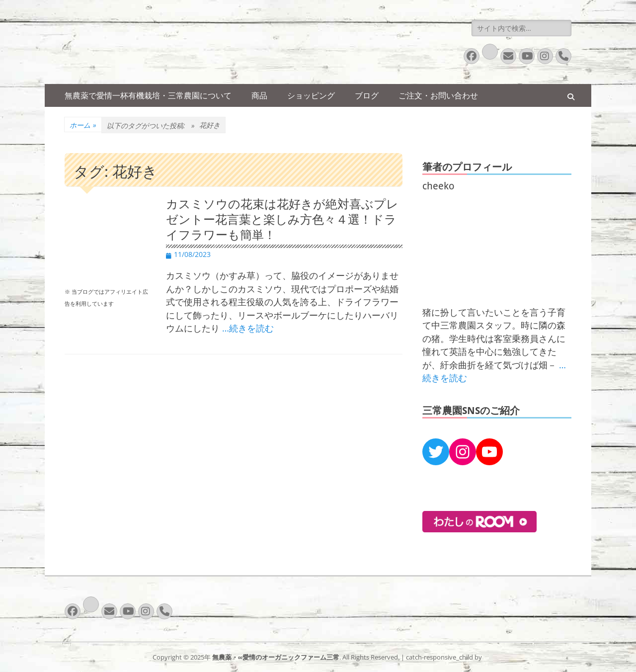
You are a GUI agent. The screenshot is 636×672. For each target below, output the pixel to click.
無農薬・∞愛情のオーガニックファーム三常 (276, 657)
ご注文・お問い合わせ (438, 95)
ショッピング (311, 95)
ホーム (83, 125)
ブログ (367, 95)
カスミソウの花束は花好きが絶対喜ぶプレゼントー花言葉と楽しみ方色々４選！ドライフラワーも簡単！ (282, 220)
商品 (259, 95)
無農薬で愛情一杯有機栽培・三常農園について (148, 95)
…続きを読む (248, 328)
